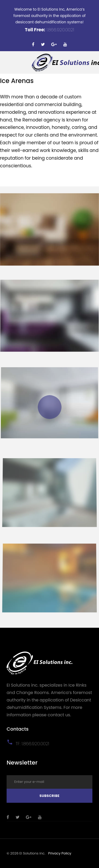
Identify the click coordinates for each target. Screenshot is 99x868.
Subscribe (49, 796)
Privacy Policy (60, 853)
